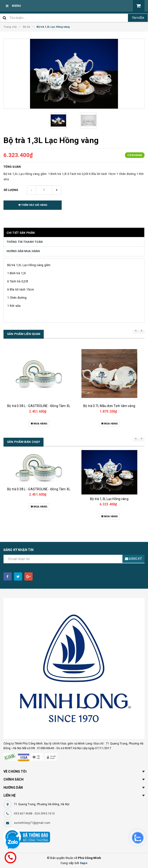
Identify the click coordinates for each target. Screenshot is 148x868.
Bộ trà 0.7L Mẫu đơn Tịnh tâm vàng (109, 406)
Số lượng (11, 190)
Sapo (84, 863)
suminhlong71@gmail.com (32, 823)
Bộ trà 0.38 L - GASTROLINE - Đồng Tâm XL (39, 406)
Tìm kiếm (138, 18)
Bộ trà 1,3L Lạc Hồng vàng (109, 499)
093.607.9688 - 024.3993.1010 (34, 814)
